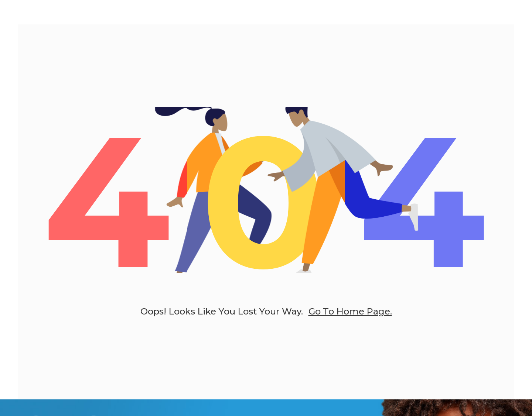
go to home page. (350, 312)
